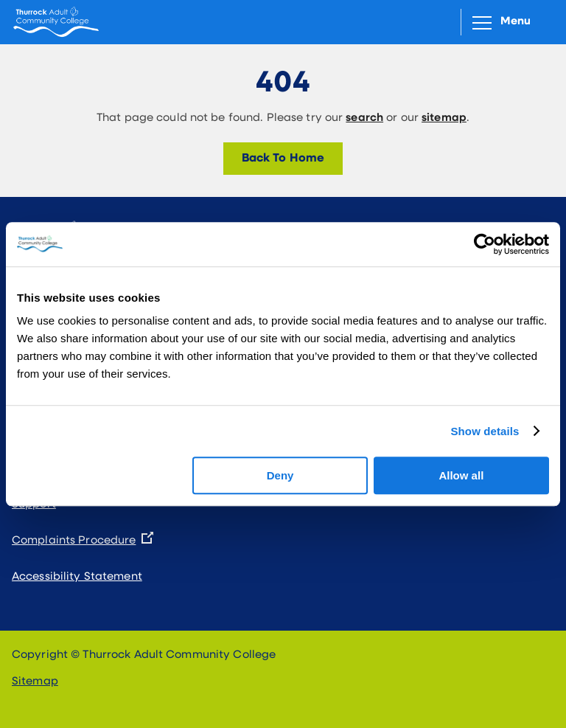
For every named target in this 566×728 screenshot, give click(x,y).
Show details (485, 431)
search (364, 118)
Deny (280, 475)
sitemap (444, 118)
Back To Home (283, 159)
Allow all (461, 475)
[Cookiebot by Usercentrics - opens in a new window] (485, 244)
